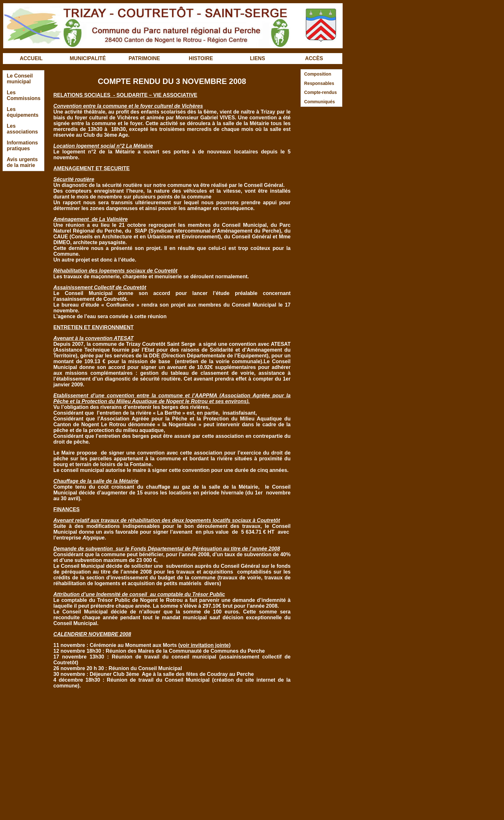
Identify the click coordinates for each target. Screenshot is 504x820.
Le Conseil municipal (20, 79)
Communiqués (319, 102)
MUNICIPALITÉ (88, 58)
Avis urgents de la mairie (22, 162)
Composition (318, 74)
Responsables (319, 83)
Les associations (22, 129)
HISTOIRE (201, 58)
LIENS (257, 58)
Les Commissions (24, 95)
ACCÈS (314, 58)
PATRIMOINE (144, 58)
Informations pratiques (22, 146)
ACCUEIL (31, 58)
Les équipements (23, 112)
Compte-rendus (320, 92)
